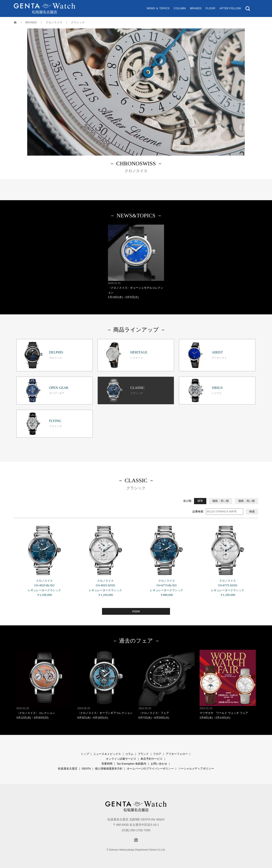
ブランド (143, 754)
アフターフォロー (177, 754)
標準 (200, 501)
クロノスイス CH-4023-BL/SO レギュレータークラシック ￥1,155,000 (45, 559)
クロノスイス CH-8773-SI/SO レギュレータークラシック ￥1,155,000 (228, 559)
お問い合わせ (159, 764)
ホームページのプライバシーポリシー (150, 769)
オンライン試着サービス (121, 759)
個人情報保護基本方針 (109, 769)
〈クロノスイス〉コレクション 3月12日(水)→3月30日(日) (45, 684)
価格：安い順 (221, 501)
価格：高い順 (246, 501)
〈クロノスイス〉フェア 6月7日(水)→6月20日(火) (167, 684)
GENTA (86, 769)
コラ (128, 754)
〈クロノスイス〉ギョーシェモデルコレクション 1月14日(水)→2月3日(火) (136, 262)
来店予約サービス (152, 759)
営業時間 (107, 764)
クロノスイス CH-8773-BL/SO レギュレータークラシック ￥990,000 (167, 559)
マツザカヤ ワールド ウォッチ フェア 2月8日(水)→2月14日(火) (228, 684)
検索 (252, 511)
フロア (157, 754)
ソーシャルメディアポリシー (196, 769)
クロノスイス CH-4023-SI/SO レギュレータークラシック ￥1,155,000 (106, 559)
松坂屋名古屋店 (68, 769)
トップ (85, 754)
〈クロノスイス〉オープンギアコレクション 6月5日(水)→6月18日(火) (106, 684)
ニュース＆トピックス (107, 754)
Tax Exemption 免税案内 (132, 764)
